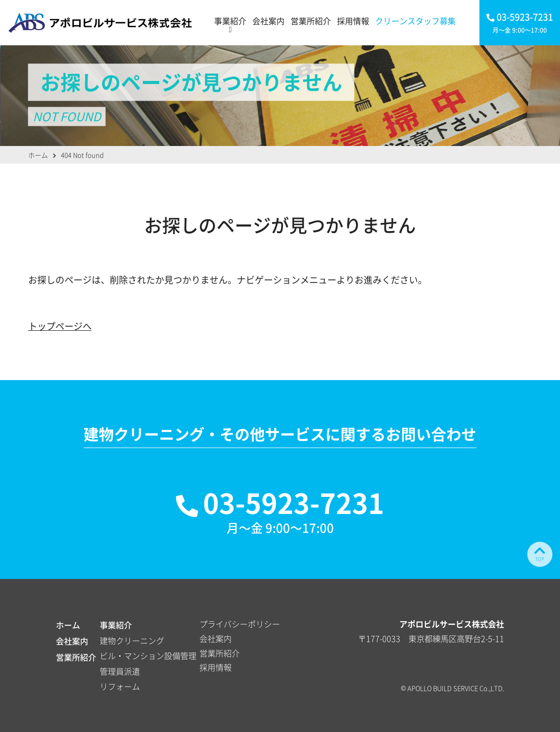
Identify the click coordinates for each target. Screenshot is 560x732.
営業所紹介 (311, 21)
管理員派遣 (120, 671)
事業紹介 (230, 21)
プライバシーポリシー (240, 624)
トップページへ (60, 326)
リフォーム (120, 686)
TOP (540, 553)
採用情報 (353, 21)
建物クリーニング (132, 640)
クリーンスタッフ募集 (415, 21)
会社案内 (268, 21)
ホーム (68, 625)
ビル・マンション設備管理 (148, 655)
